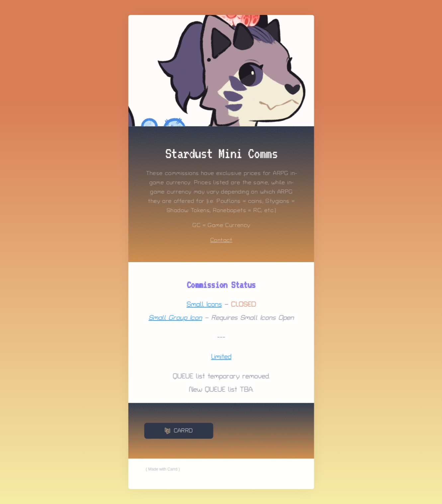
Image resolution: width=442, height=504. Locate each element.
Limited (221, 357)
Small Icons (204, 304)
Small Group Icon (175, 318)
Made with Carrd (163, 468)
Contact (221, 240)
